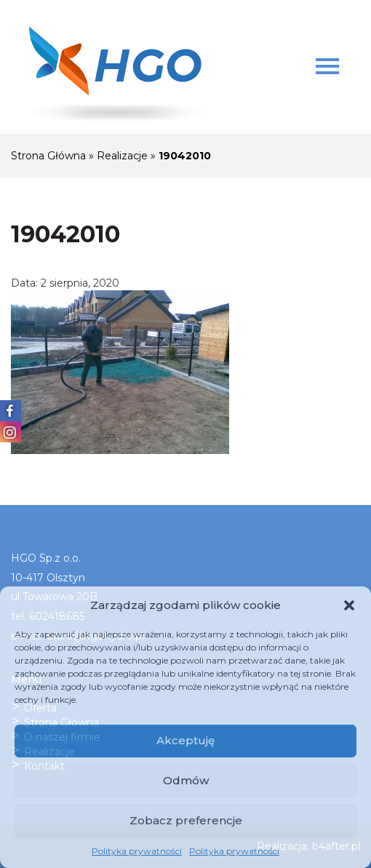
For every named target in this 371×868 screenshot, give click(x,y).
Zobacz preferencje (186, 820)
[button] (349, 605)
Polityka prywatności (137, 851)
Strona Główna (48, 156)
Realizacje (122, 156)
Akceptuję (185, 740)
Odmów (186, 780)
